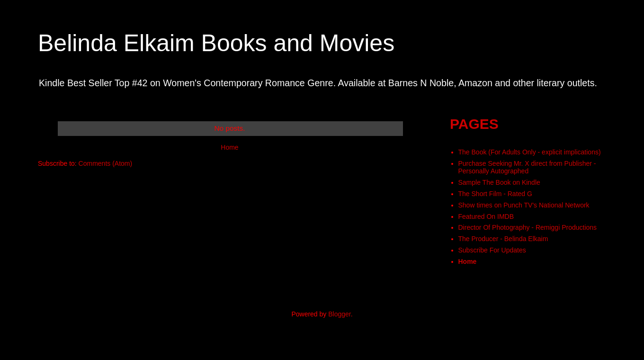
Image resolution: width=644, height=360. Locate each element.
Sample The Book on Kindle (499, 182)
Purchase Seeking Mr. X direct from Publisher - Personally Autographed (527, 167)
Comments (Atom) (106, 163)
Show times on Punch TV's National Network (524, 205)
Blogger (339, 314)
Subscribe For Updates (492, 250)
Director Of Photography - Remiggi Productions (528, 227)
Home (229, 147)
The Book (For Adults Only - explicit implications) (530, 152)
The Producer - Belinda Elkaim (503, 239)
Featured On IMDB (486, 216)
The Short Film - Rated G (495, 194)
